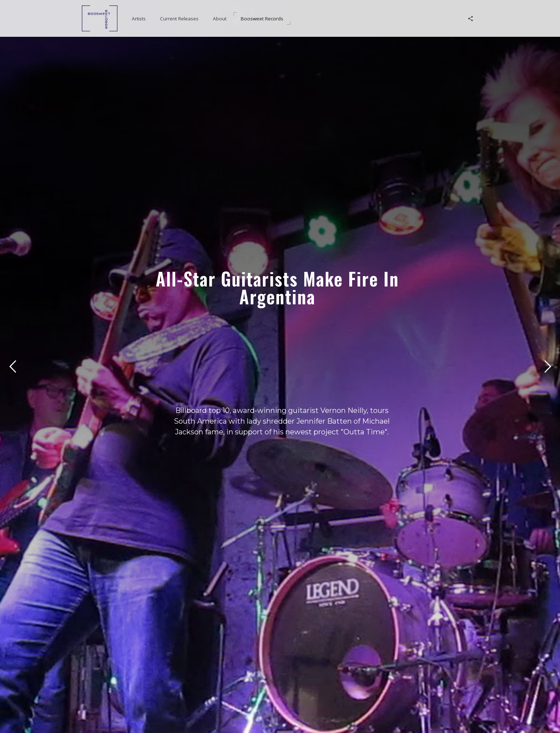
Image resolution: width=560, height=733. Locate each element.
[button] (139, 19)
